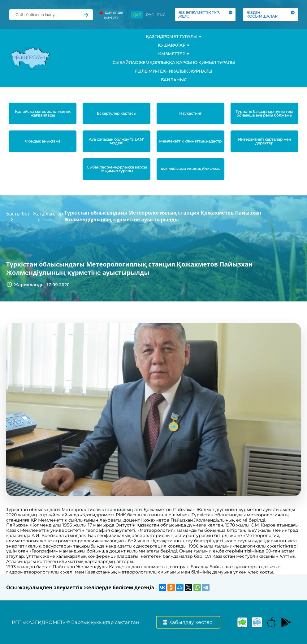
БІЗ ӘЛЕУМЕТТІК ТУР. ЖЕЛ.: (205, 14)
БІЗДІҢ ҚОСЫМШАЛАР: (270, 14)
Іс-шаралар (174, 45)
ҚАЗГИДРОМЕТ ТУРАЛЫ (174, 36)
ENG (161, 15)
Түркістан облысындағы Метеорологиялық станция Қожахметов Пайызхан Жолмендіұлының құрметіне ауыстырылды (163, 216)
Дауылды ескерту (111, 15)
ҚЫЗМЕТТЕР (174, 54)
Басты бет (18, 214)
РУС (150, 15)
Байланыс (174, 80)
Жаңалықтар (48, 214)
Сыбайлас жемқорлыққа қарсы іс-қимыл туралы (174, 62)
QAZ (137, 15)
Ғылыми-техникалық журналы (174, 71)
